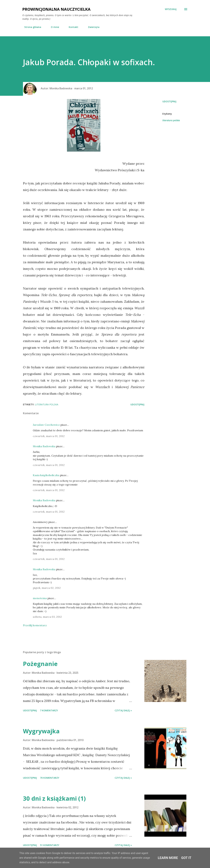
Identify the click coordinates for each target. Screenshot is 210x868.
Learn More (168, 858)
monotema (40, 598)
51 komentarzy (50, 845)
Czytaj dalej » (123, 710)
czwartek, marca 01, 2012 (49, 436)
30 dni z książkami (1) (54, 798)
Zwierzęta (92, 27)
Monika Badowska (44, 446)
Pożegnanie (40, 664)
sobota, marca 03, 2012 (47, 617)
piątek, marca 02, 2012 (47, 588)
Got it (186, 858)
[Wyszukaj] (171, 9)
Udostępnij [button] (169, 101)
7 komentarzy (49, 710)
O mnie (53, 27)
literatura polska (171, 120)
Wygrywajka (41, 731)
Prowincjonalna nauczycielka (56, 9)
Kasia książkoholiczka (46, 475)
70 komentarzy (50, 778)
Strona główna (31, 27)
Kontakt (72, 27)
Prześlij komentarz (35, 625)
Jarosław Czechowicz (46, 425)
